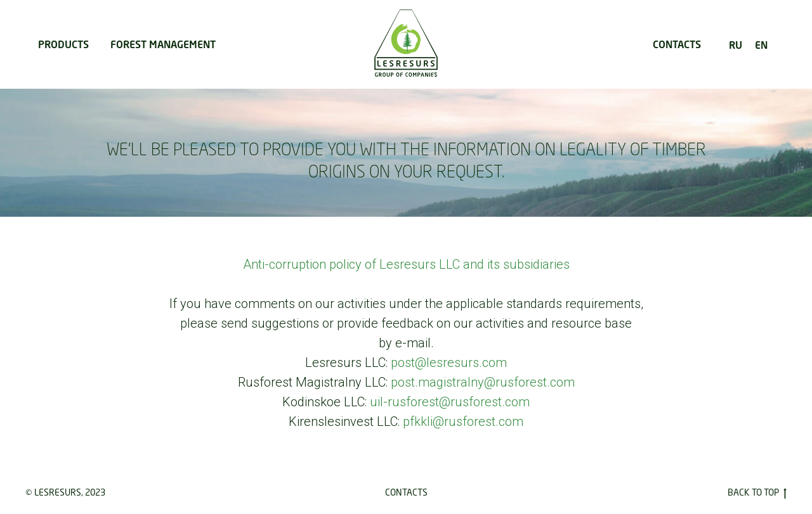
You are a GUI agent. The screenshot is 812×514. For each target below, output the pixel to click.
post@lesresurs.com (449, 363)
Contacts (406, 492)
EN (761, 45)
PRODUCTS (63, 44)
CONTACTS (677, 44)
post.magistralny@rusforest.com (483, 382)
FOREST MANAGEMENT (163, 44)
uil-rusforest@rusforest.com (450, 402)
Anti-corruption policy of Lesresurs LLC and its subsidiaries (406, 264)
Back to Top (757, 493)
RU (736, 45)
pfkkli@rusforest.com (463, 421)
